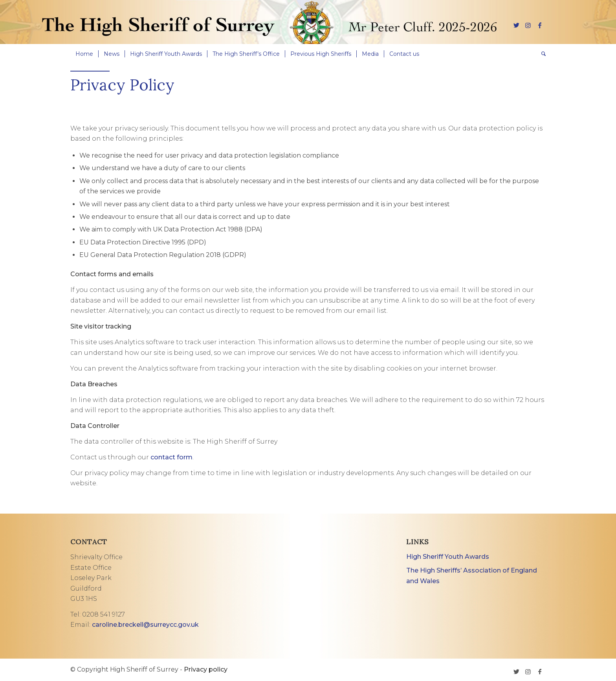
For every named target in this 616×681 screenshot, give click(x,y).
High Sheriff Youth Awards (448, 557)
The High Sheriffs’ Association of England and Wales (472, 575)
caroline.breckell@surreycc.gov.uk (145, 625)
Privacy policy (206, 669)
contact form (171, 457)
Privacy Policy (122, 85)
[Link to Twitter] (516, 25)
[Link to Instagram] (528, 25)
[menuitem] (84, 54)
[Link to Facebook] (540, 25)
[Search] (541, 54)
